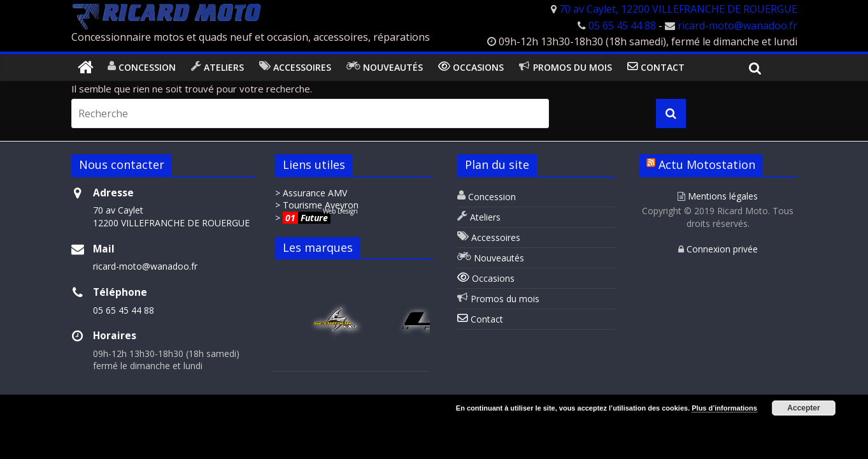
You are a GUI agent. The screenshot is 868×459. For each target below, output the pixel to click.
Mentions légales (718, 196)
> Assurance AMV (311, 193)
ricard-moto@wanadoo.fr (737, 25)
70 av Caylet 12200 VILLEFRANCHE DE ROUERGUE (171, 216)
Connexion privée (718, 249)
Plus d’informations (724, 408)
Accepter (803, 408)
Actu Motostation (707, 164)
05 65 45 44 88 (622, 25)
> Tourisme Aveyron (317, 205)
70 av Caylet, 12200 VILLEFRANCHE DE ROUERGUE (678, 9)
